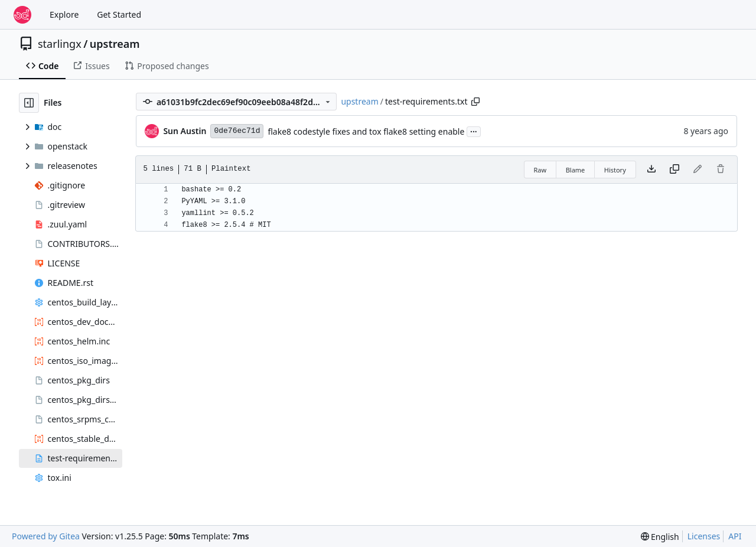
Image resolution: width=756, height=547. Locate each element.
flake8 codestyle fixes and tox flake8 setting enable (366, 131)
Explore (64, 14)
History (615, 170)
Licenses (704, 536)
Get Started (119, 14)
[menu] (660, 537)
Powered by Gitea (46, 536)
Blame (576, 170)
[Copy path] (475, 102)
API (735, 536)
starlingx (60, 44)
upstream (115, 44)
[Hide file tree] (29, 103)
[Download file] (651, 170)
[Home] (22, 15)
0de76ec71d (237, 131)
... (474, 131)
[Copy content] (674, 170)
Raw (540, 170)
